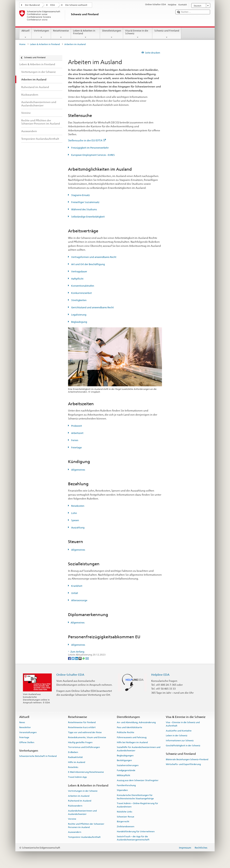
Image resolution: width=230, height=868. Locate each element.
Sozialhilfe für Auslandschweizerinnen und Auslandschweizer (139, 749)
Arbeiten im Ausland (79, 796)
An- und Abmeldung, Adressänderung (136, 722)
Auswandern (75, 832)
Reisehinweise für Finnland (82, 722)
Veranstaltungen (28, 732)
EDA (53, 5)
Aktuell (26, 34)
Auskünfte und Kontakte (179, 731)
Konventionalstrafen (82, 286)
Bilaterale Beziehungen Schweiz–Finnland (187, 759)
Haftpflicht (77, 279)
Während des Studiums (84, 209)
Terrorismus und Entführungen (84, 747)
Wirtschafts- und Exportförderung (183, 764)
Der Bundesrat (32, 5)
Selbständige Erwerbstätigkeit (88, 217)
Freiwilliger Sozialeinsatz (85, 202)
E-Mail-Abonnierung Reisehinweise (86, 772)
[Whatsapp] (84, 658)
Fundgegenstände (126, 770)
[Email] (87, 658)
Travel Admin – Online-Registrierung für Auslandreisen (137, 805)
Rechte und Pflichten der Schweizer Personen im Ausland (86, 825)
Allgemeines (78, 470)
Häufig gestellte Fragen (80, 742)
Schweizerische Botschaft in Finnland (38, 756)
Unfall (74, 593)
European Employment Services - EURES (93, 155)
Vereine (72, 819)
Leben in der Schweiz (177, 736)
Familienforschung (126, 785)
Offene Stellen (27, 742)
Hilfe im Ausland (77, 762)
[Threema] (80, 658)
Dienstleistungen (112, 34)
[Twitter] (73, 658)
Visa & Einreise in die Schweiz (138, 34)
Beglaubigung (79, 322)
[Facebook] (70, 658)
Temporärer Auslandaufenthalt (84, 837)
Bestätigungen (124, 760)
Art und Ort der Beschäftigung (88, 264)
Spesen (75, 520)
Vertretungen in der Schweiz (83, 791)
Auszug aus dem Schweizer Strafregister (138, 780)
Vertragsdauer (79, 272)
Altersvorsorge (79, 600)
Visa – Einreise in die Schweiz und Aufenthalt (183, 724)
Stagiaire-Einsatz (80, 195)
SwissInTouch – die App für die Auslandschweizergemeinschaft (133, 838)
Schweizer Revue (126, 816)
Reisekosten (77, 506)
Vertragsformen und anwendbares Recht (93, 257)
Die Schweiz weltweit (76, 5)
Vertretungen (41, 34)
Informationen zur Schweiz (180, 741)
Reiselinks (73, 767)
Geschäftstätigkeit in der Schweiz (183, 746)
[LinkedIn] (77, 658)
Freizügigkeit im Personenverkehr (90, 148)
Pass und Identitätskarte (130, 727)
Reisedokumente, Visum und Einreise (87, 737)
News (22, 722)
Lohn (74, 513)
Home (22, 44)
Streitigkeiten (79, 300)
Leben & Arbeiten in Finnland (86, 34)
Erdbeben (73, 752)
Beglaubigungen (125, 756)
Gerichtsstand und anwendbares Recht (92, 307)
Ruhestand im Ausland (80, 801)
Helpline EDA (160, 675)
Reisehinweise (61, 34)
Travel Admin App (77, 777)
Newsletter (25, 727)
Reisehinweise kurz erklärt (82, 727)
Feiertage (76, 448)
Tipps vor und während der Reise (85, 732)
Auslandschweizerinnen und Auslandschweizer (82, 812)
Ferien (74, 440)
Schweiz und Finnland (167, 34)
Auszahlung (78, 528)
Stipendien (122, 790)
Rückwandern (75, 806)
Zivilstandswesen (126, 826)
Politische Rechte (126, 732)
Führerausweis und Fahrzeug (132, 737)
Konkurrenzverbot (81, 293)
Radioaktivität (75, 757)
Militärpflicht (124, 775)
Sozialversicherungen (128, 765)
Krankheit (76, 586)
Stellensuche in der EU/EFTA (87, 140)
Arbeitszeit (77, 433)
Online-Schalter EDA (70, 675)
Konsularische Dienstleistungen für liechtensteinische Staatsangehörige (135, 797)
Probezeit (76, 426)
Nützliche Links (125, 812)
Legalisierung (78, 315)
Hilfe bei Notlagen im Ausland (132, 742)
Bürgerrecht (123, 821)
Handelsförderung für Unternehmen (136, 832)
